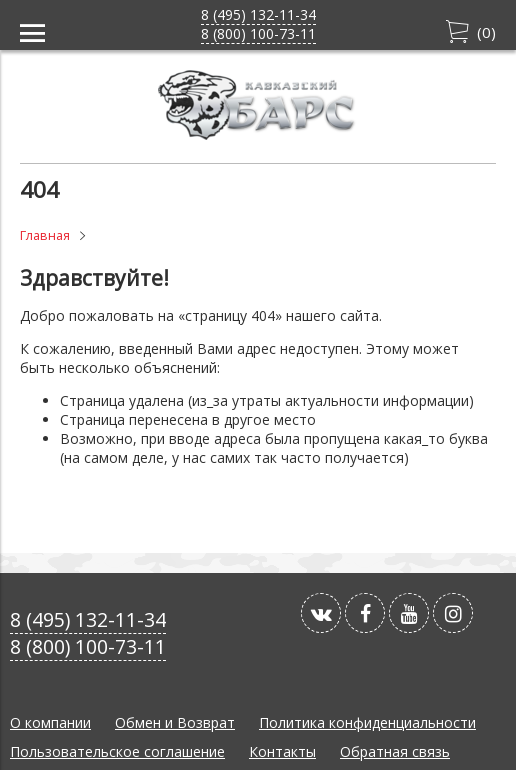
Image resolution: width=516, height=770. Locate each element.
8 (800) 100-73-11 (258, 33)
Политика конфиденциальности (367, 722)
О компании (50, 722)
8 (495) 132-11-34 (258, 14)
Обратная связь (395, 751)
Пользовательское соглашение (117, 751)
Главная (45, 235)
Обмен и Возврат (175, 722)
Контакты (282, 751)
